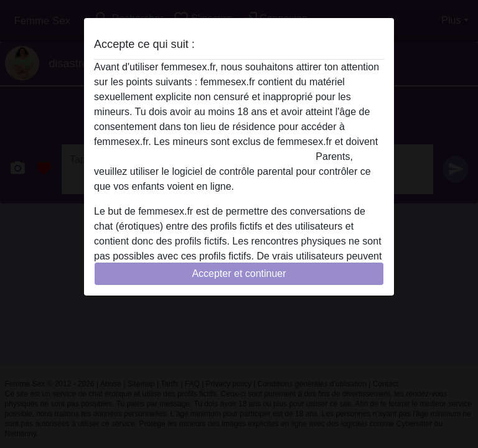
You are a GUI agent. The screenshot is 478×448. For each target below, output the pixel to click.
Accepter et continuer (239, 273)
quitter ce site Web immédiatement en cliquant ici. (204, 156)
